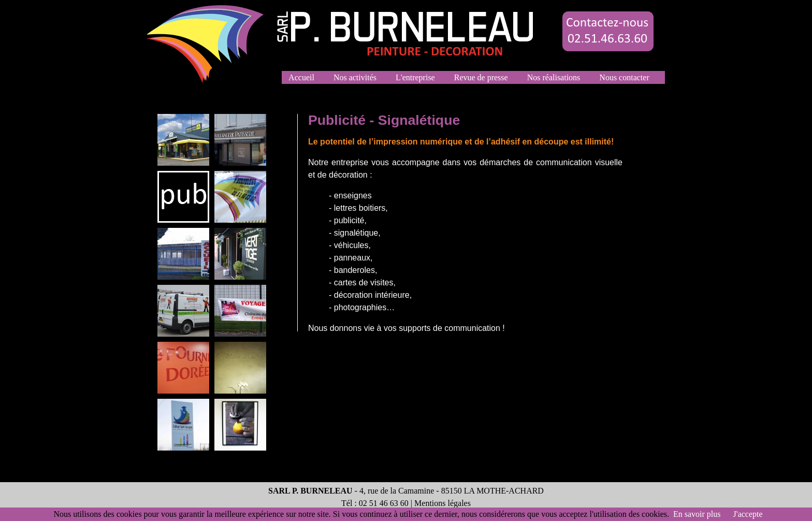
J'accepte (748, 514)
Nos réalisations (554, 77)
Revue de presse (481, 77)
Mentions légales (443, 503)
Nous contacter (624, 77)
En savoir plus (697, 514)
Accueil (302, 77)
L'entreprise (415, 77)
